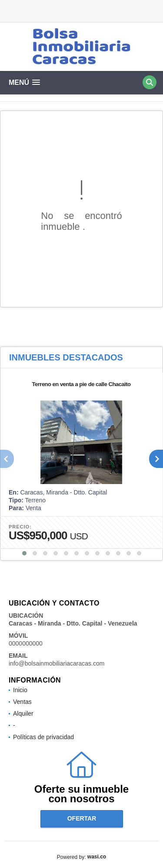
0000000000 (26, 643)
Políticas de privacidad (43, 737)
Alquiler (23, 713)
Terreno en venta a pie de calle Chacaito (81, 384)
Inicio (20, 690)
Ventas (22, 702)
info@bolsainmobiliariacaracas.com (57, 663)
